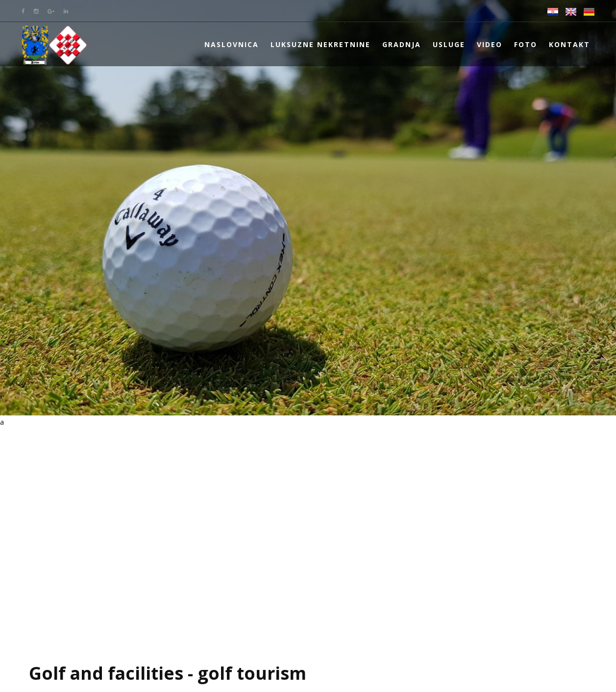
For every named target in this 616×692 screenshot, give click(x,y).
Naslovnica (232, 44)
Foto (526, 44)
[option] (308, 208)
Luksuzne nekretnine (320, 44)
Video (490, 44)
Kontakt (569, 44)
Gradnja (402, 44)
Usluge (449, 44)
